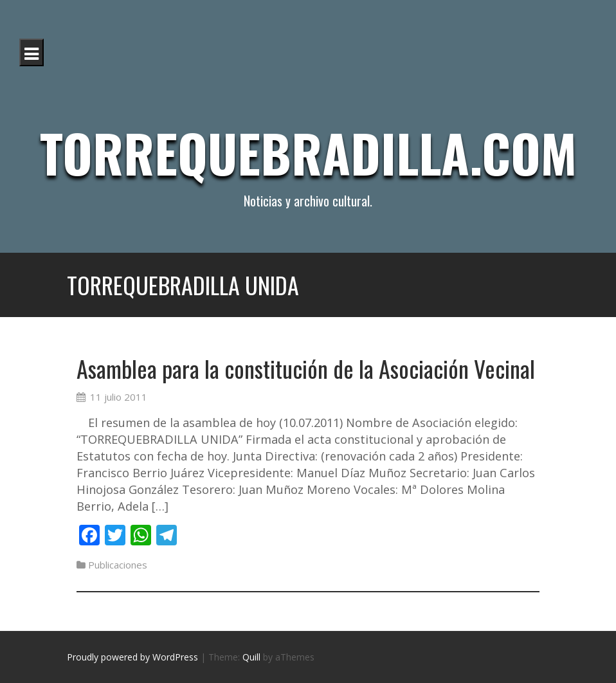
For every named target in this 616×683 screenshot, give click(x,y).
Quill (251, 657)
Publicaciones (118, 565)
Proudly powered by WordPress (132, 657)
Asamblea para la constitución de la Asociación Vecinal (306, 368)
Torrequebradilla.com (308, 152)
